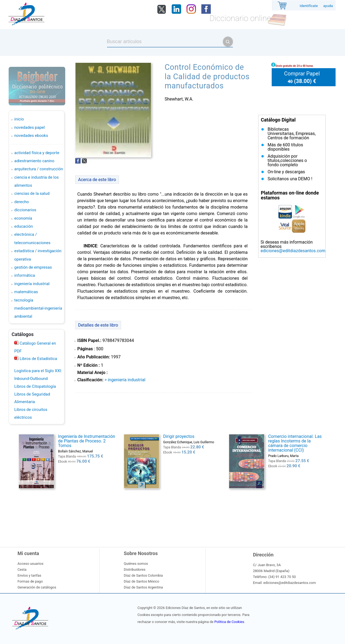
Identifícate (309, 6)
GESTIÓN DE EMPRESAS (33, 267)
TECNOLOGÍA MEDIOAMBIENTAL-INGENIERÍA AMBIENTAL (38, 308)
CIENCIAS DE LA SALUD (32, 193)
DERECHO (22, 202)
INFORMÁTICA (25, 275)
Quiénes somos (136, 564)
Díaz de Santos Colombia (143, 575)
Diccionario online (240, 18)
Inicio (19, 119)
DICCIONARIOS (25, 210)
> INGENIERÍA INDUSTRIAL (125, 380)
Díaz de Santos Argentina (143, 587)
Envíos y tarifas (29, 575)
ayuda (328, 6)
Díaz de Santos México (141, 581)
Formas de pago (30, 581)
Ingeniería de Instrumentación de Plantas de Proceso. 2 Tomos (87, 441)
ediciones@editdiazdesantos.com (293, 251)
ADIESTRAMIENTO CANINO (34, 161)
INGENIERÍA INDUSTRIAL (32, 284)
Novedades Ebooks (31, 136)
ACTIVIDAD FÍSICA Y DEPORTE (37, 153)
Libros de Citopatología (35, 386)
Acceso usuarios (30, 564)
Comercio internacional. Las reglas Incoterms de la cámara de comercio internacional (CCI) (295, 443)
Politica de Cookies (229, 622)
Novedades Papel (30, 127)
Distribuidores (134, 569)
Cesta (22, 569)
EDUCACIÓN (24, 226)
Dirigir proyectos (179, 436)
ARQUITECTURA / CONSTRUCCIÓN (39, 169)
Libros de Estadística (38, 359)
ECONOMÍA (23, 218)
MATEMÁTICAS (26, 292)
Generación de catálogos (37, 587)
